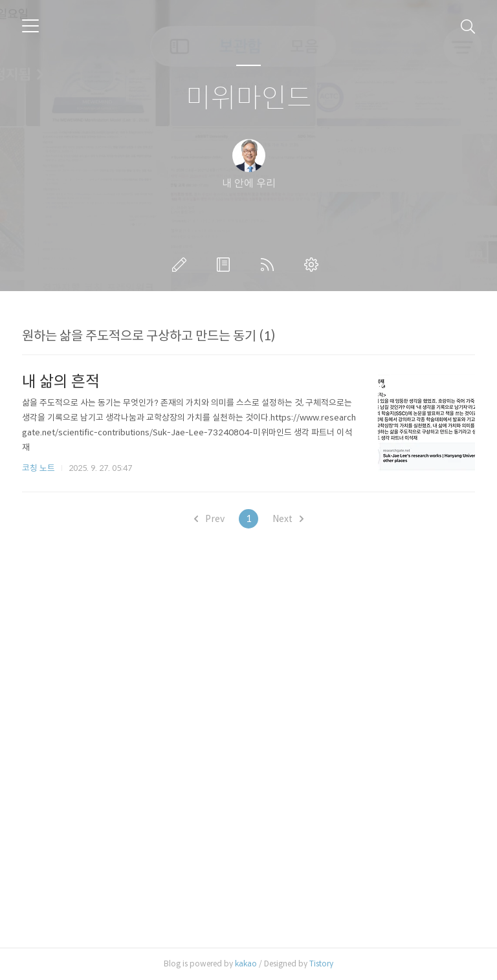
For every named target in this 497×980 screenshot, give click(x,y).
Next (288, 519)
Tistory (321, 964)
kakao (246, 964)
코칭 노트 (39, 468)
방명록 (226, 265)
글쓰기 (182, 265)
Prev (209, 519)
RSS (270, 265)
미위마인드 (249, 99)
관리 (314, 265)
